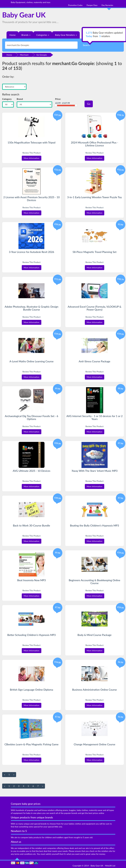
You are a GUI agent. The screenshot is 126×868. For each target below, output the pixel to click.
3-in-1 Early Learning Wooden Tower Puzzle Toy (94, 197)
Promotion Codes (75, 5)
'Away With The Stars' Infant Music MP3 (95, 471)
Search (86, 45)
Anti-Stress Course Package (95, 361)
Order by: (8, 77)
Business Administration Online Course (95, 690)
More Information (32, 158)
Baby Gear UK (24, 15)
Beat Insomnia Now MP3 (32, 580)
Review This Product (32, 153)
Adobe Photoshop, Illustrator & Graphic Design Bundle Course (31, 308)
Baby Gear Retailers (66, 35)
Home (13, 35)
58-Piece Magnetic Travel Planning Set (94, 252)
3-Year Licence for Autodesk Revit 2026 (31, 252)
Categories (43, 35)
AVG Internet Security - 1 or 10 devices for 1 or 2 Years (95, 417)
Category (7, 99)
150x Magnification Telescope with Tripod (32, 142)
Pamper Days (92, 5)
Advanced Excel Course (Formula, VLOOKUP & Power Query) (95, 308)
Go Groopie (42, 55)
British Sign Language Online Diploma (31, 690)
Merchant (24, 55)
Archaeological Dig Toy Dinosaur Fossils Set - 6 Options (31, 417)
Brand (20, 99)
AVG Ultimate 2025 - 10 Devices (32, 471)
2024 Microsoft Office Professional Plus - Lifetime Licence (94, 144)
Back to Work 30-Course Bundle (31, 525)
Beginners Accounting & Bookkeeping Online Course (94, 582)
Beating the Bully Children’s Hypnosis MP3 (95, 525)
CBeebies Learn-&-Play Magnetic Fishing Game (32, 744)
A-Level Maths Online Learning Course (31, 361)
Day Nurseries (107, 5)
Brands (26, 35)
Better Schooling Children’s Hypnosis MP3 (31, 635)
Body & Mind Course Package (95, 635)
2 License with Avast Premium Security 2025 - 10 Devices (31, 199)
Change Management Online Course (95, 744)
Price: (58, 99)
